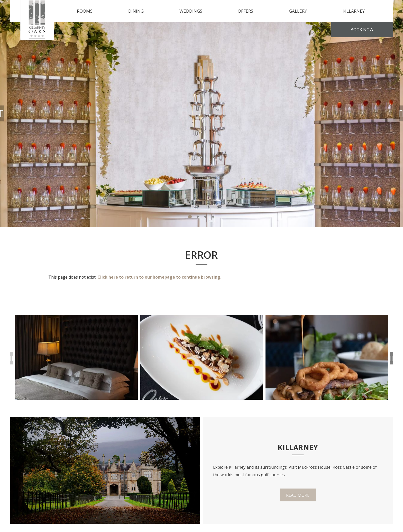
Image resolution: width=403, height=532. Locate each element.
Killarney (354, 11)
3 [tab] (205, 217)
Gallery (298, 11)
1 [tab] (190, 217)
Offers (245, 11)
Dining (136, 11)
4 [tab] (213, 217)
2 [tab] (198, 217)
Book (362, 30)
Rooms (85, 11)
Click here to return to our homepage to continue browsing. (159, 277)
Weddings (191, 11)
